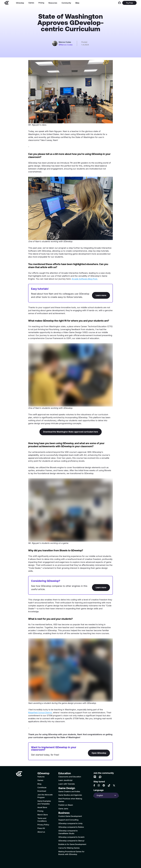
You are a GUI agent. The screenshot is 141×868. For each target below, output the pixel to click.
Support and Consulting (68, 820)
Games (31, 3)
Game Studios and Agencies (70, 795)
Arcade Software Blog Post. (85, 279)
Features (41, 777)
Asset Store (42, 807)
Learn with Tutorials (67, 784)
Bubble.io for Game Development (72, 844)
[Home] (7, 3)
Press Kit (41, 828)
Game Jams (63, 809)
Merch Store (43, 815)
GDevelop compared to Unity (70, 823)
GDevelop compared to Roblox (71, 827)
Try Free (129, 3)
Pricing (41, 3)
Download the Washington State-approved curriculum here (71, 432)
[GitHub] (119, 3)
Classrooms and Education (70, 777)
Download (42, 791)
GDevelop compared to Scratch (71, 837)
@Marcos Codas (66, 45)
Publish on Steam (66, 805)
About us (41, 832)
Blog (77, 3)
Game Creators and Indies (69, 791)
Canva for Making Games (69, 848)
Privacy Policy (43, 825)
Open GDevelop (99, 753)
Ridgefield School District (40, 713)
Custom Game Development (70, 816)
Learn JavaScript (65, 780)
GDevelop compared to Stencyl (71, 841)
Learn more (101, 295)
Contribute (42, 788)
